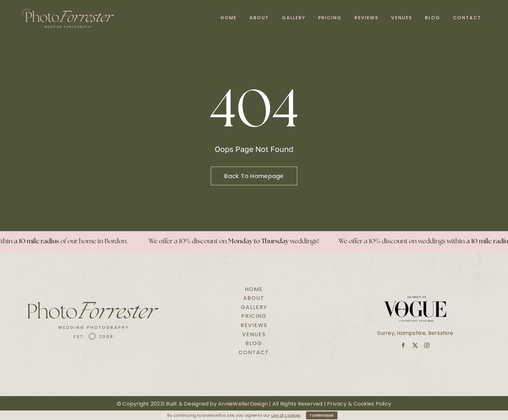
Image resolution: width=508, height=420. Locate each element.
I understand (322, 415)
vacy (340, 404)
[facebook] (403, 345)
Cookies (364, 404)
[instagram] (427, 345)
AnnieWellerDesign (243, 404)
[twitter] (415, 345)
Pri (330, 404)
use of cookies (286, 415)
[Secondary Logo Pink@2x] (68, 11)
